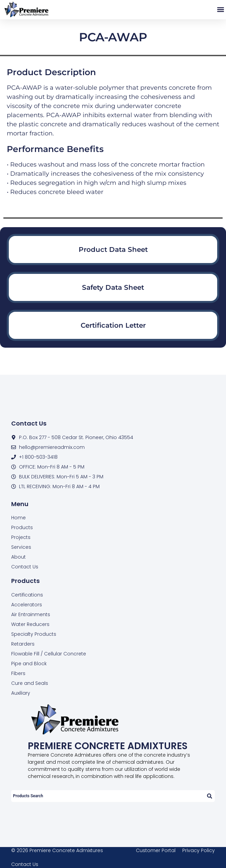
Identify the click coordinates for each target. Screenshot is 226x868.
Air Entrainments (31, 614)
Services (21, 547)
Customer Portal (156, 850)
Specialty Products (34, 634)
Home (18, 518)
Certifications (27, 595)
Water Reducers (30, 624)
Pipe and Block (29, 664)
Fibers (18, 673)
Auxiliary (21, 693)
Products (22, 527)
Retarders (23, 644)
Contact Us (25, 567)
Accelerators (27, 605)
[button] (220, 10)
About (18, 557)
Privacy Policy (199, 850)
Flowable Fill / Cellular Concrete (49, 654)
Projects (21, 537)
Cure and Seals (30, 683)
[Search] (209, 796)
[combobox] (107, 796)
